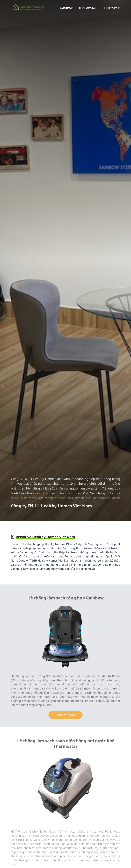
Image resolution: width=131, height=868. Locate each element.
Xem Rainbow (65, 716)
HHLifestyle (111, 8)
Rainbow (66, 8)
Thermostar (88, 8)
